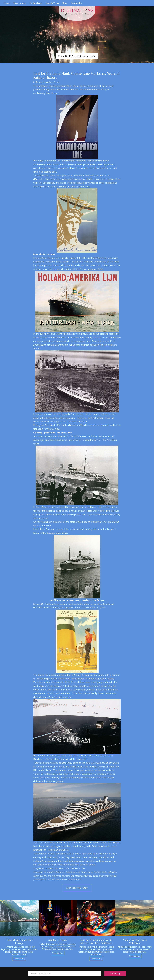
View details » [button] (19, 959)
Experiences (20, 3)
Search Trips (52, 3)
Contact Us (76, 3)
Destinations (36, 3)
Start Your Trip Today (77, 888)
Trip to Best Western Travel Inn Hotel (77, 56)
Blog (65, 3)
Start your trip (115, 974)
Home (7, 3)
